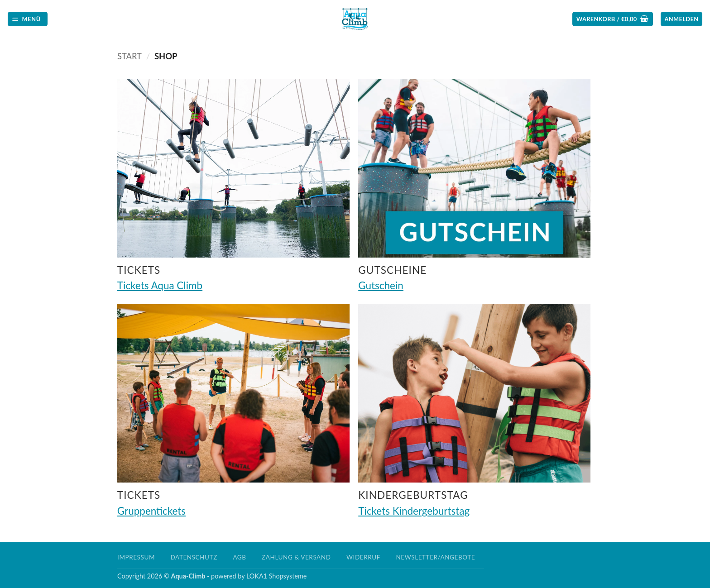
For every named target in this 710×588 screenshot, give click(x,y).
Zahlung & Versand (296, 557)
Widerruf (363, 557)
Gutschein (381, 285)
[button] (28, 19)
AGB (239, 557)
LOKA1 (257, 576)
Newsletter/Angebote (435, 557)
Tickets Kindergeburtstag (414, 511)
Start (130, 56)
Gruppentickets (151, 511)
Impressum (136, 557)
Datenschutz (194, 557)
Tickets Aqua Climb (160, 285)
